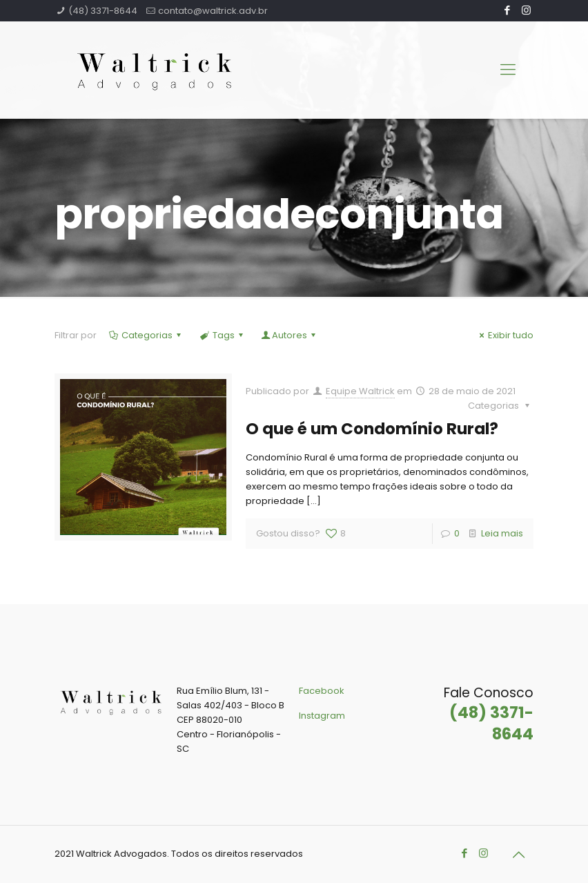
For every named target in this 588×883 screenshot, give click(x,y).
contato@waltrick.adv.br (213, 11)
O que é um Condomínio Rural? (372, 429)
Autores (290, 335)
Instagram (322, 716)
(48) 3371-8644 (103, 11)
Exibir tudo (504, 335)
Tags (222, 335)
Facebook (322, 691)
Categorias (146, 335)
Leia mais (502, 533)
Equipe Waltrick (360, 391)
